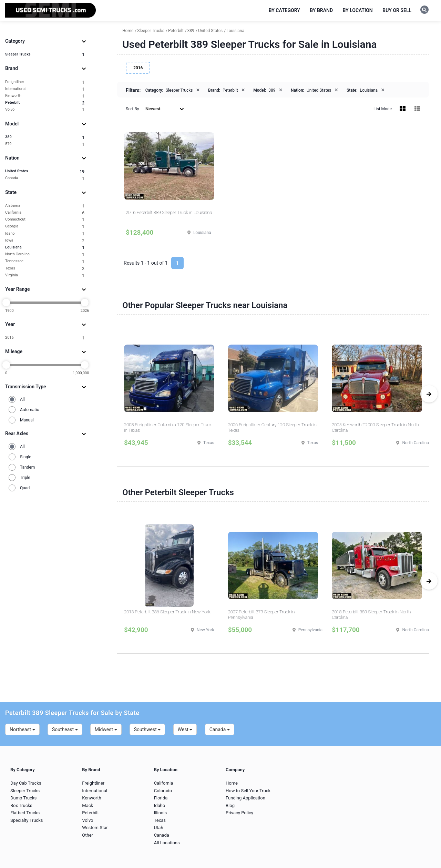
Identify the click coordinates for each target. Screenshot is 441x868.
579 (45, 144)
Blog (230, 805)
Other (88, 835)
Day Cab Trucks (26, 783)
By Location (358, 10)
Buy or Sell (397, 10)
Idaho (45, 234)
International (45, 89)
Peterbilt (45, 103)
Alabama (45, 206)
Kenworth (45, 96)
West (185, 729)
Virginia (45, 275)
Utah (159, 828)
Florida (161, 798)
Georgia (45, 227)
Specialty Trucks (27, 820)
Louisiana (45, 248)
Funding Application (245, 798)
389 (45, 137)
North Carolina (45, 254)
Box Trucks (21, 805)
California (45, 213)
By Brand (321, 10)
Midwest (106, 729)
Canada (45, 178)
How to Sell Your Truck (248, 791)
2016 (45, 338)
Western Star (95, 828)
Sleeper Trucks (45, 55)
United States (45, 171)
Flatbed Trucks (25, 813)
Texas (45, 269)
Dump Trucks (23, 798)
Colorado (163, 791)
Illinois (160, 813)
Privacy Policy (239, 813)
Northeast (22, 729)
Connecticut (45, 220)
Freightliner (45, 82)
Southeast (65, 729)
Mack (88, 805)
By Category (284, 10)
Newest (165, 109)
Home (232, 783)
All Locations (167, 843)
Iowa (45, 241)
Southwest (147, 729)
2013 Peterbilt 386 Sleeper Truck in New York (167, 612)
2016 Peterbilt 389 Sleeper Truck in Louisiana (169, 212)
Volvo (45, 110)
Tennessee (45, 261)
